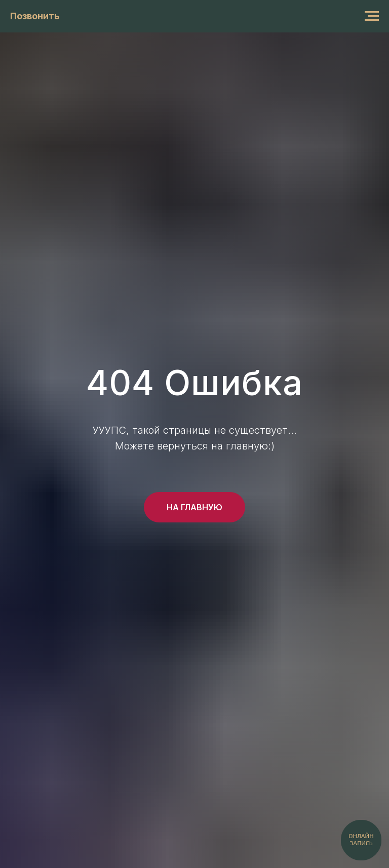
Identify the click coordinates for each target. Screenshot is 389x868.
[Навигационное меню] (372, 16)
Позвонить (35, 16)
